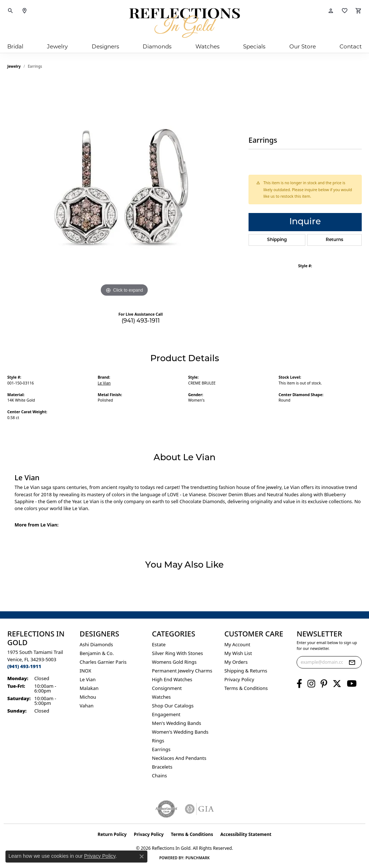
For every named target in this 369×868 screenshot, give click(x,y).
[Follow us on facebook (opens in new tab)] (299, 684)
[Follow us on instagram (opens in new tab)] (311, 684)
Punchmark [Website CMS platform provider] (198, 858)
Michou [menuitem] (88, 697)
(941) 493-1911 (141, 321)
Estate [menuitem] (159, 644)
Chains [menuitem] (160, 776)
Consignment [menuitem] (167, 688)
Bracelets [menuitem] (162, 767)
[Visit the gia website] (199, 809)
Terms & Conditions (246, 688)
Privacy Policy (239, 679)
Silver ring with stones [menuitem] (178, 653)
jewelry (14, 66)
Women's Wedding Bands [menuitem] (180, 732)
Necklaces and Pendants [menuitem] (179, 758)
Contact (351, 46)
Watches (207, 46)
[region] (124, 189)
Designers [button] (105, 46)
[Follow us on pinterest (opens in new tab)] (324, 684)
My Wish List (238, 653)
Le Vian (104, 383)
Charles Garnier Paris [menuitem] (103, 662)
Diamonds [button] (157, 46)
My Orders (236, 662)
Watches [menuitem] (162, 697)
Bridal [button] (15, 46)
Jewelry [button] (57, 46)
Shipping (277, 240)
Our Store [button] (303, 46)
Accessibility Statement (246, 834)
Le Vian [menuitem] (88, 679)
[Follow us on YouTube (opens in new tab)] (352, 684)
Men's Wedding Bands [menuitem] (177, 723)
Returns (334, 240)
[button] (11, 11)
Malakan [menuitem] (89, 688)
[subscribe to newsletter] (352, 662)
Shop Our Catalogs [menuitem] (173, 706)
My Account (237, 644)
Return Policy (112, 834)
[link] (24, 11)
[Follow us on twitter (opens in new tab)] (337, 684)
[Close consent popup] (142, 856)
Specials (254, 46)
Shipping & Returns (246, 671)
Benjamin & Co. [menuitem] (97, 653)
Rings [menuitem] (158, 741)
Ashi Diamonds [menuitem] (96, 644)
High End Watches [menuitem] (172, 679)
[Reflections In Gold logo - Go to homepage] (184, 23)
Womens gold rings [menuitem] (174, 662)
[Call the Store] (24, 666)
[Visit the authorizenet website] (166, 809)
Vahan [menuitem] (87, 706)
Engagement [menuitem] (166, 714)
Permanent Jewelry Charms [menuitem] (182, 671)
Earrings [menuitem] (161, 749)
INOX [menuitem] (86, 671)
